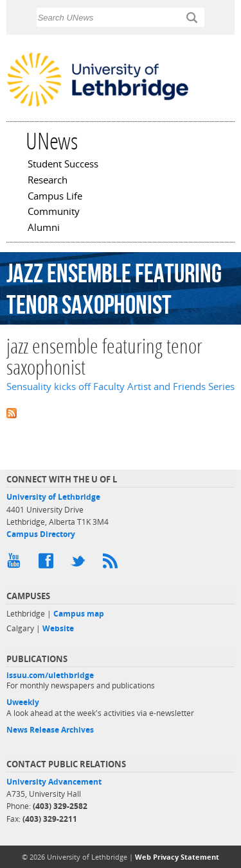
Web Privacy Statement (177, 857)
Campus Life (55, 197)
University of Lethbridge (53, 497)
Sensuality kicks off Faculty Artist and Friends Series (121, 387)
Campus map (79, 614)
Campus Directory (41, 534)
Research (48, 181)
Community (54, 212)
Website (58, 628)
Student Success (63, 165)
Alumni (44, 228)
